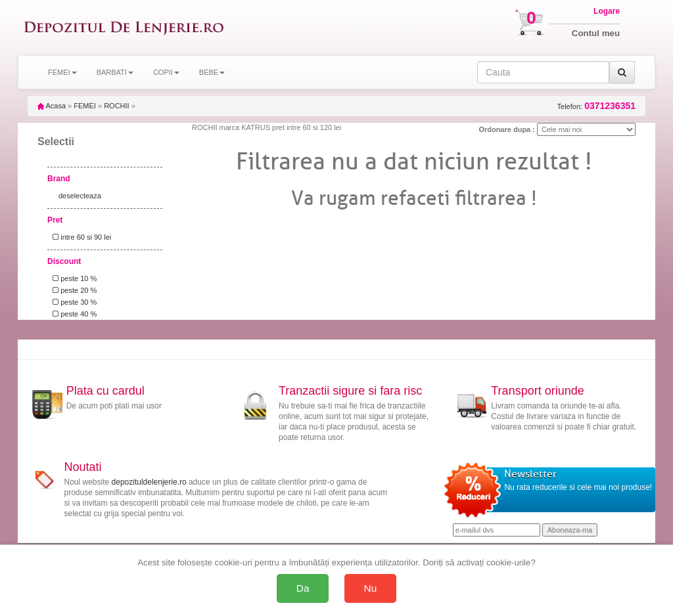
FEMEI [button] (62, 72)
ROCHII (117, 106)
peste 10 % (73, 278)
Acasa (52, 106)
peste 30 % (73, 302)
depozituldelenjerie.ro (149, 482)
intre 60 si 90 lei (80, 237)
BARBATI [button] (115, 72)
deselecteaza (80, 196)
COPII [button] (166, 72)
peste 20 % (73, 290)
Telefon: (596, 106)
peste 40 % (73, 314)
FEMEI (85, 106)
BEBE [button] (212, 72)
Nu (371, 588)
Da (303, 588)
